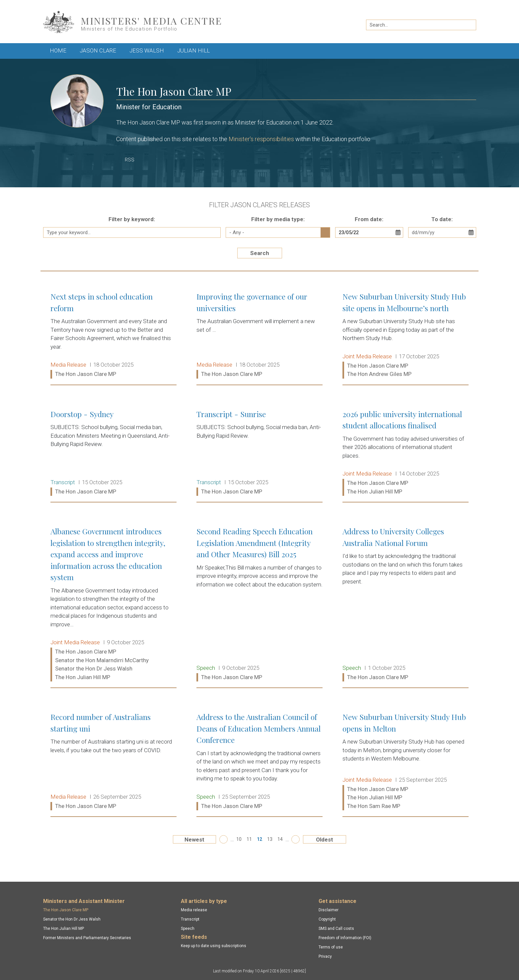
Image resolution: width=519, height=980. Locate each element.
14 (280, 839)
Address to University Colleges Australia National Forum (406, 604)
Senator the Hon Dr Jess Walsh (72, 919)
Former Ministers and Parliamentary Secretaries (87, 938)
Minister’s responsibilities (261, 139)
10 (239, 839)
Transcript (190, 919)
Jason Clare (98, 50)
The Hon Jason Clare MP (66, 910)
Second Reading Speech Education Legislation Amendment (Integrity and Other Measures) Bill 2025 (259, 604)
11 (249, 839)
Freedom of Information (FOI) (345, 938)
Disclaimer (329, 910)
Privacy (325, 956)
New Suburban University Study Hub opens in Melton (406, 762)
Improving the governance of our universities (259, 336)
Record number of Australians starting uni (113, 762)
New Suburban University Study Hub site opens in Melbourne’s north (406, 336)
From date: (369, 219)
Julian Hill (193, 50)
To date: (442, 219)
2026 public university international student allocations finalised (406, 453)
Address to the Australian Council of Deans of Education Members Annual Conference (259, 762)
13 (270, 839)
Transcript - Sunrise (259, 453)
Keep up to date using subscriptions (214, 946)
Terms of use (331, 947)
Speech (188, 929)
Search (260, 253)
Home (58, 50)
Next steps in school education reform (113, 336)
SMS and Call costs (336, 929)
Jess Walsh (147, 50)
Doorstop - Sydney (113, 453)
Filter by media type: (278, 219)
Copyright (327, 919)
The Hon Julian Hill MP (64, 929)
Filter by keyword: (132, 219)
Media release (194, 910)
